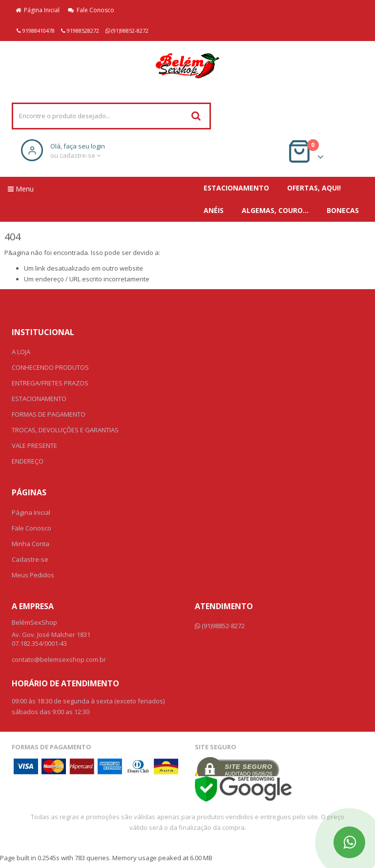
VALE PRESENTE (34, 445)
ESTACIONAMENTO (236, 188)
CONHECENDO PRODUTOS (50, 367)
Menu (21, 189)
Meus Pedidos (33, 575)
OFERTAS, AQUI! (314, 188)
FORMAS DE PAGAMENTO (49, 414)
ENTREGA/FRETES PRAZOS (50, 383)
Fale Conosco (91, 10)
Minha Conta (31, 544)
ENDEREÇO (28, 461)
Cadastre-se (30, 559)
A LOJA (21, 352)
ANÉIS (214, 210)
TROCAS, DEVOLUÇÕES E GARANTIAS (65, 430)
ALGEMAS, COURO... (275, 210)
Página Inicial (38, 10)
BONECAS (343, 210)
